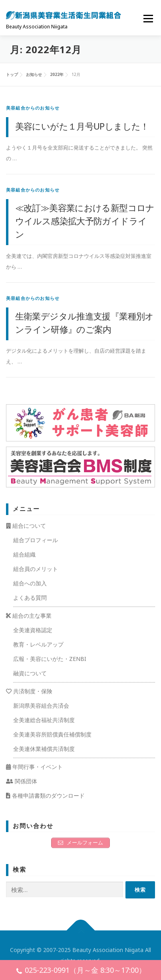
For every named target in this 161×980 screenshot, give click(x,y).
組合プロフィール (36, 540)
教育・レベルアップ (38, 644)
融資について (30, 673)
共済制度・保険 (29, 691)
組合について (26, 526)
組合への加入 (30, 583)
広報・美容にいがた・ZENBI (50, 659)
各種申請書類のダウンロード (45, 795)
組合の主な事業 (29, 616)
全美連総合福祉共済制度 (44, 720)
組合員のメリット (36, 569)
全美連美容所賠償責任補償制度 (52, 734)
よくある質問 (30, 598)
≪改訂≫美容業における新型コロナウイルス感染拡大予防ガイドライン (85, 221)
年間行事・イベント (34, 767)
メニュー (148, 18)
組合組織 (24, 554)
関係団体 (22, 781)
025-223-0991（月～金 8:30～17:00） (81, 971)
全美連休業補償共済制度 (44, 749)
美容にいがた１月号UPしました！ (82, 126)
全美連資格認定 (33, 630)
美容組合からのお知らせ (33, 108)
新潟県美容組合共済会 (41, 706)
